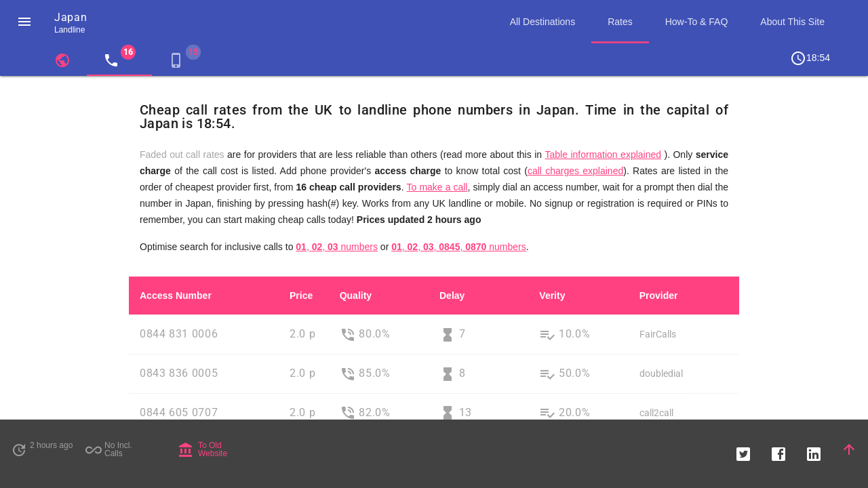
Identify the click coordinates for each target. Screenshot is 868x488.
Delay (452, 296)
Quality (356, 296)
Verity (552, 296)
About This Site (792, 22)
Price (301, 296)
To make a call (437, 187)
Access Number (176, 296)
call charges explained (575, 171)
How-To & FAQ (697, 22)
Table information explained (603, 155)
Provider (659, 296)
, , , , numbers (459, 247)
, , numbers (337, 247)
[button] (24, 22)
